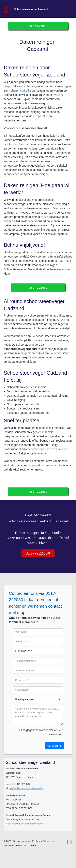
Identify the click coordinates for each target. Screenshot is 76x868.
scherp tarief (17, 91)
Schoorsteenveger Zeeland (31, 9)
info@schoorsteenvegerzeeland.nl (26, 788)
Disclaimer (48, 841)
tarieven (39, 453)
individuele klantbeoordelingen (25, 824)
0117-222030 (38, 26)
